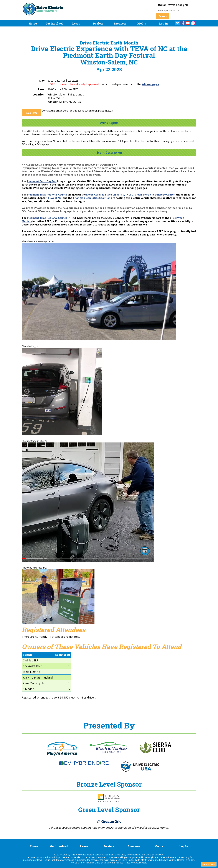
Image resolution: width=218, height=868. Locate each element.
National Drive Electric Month (100, 863)
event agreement (112, 860)
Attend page (151, 84)
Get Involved (54, 23)
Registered (62, 655)
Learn (76, 23)
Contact (31, 113)
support (143, 863)
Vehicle (28, 655)
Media (142, 23)
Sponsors (120, 23)
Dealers (98, 23)
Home (33, 23)
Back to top (209, 864)
